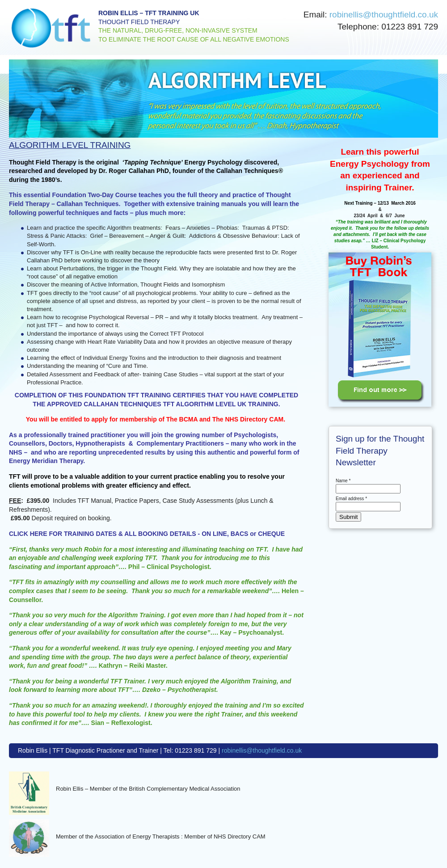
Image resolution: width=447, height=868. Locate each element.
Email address (351, 499)
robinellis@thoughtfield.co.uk (384, 15)
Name (343, 481)
